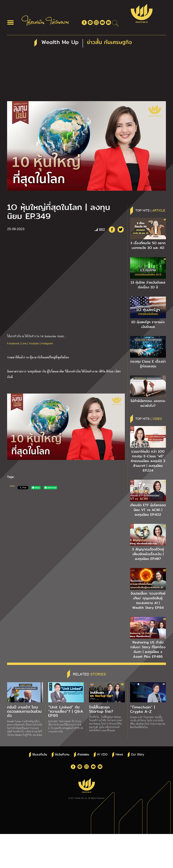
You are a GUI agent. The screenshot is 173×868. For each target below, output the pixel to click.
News (119, 754)
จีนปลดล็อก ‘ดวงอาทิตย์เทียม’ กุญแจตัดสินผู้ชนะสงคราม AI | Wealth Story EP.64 (148, 600)
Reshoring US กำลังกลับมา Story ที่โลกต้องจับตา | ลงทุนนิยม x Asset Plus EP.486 (148, 649)
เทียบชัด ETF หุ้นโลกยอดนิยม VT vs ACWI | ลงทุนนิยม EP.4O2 (148, 510)
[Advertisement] (86, 76)
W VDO (102, 754)
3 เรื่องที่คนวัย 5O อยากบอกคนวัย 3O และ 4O (148, 245)
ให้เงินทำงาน (62, 755)
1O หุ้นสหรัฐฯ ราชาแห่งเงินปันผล (148, 324)
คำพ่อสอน (83, 755)
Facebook (13, 343)
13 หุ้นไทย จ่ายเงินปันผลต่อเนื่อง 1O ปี (148, 285)
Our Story (138, 754)
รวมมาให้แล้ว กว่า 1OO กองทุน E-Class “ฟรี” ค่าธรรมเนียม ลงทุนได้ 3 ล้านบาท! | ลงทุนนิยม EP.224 (148, 461)
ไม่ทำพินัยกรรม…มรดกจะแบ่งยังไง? (148, 403)
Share (12, 486)
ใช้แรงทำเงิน (40, 755)
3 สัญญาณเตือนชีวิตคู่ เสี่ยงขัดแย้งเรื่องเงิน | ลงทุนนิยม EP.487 (148, 554)
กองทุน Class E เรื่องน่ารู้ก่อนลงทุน (148, 364)
